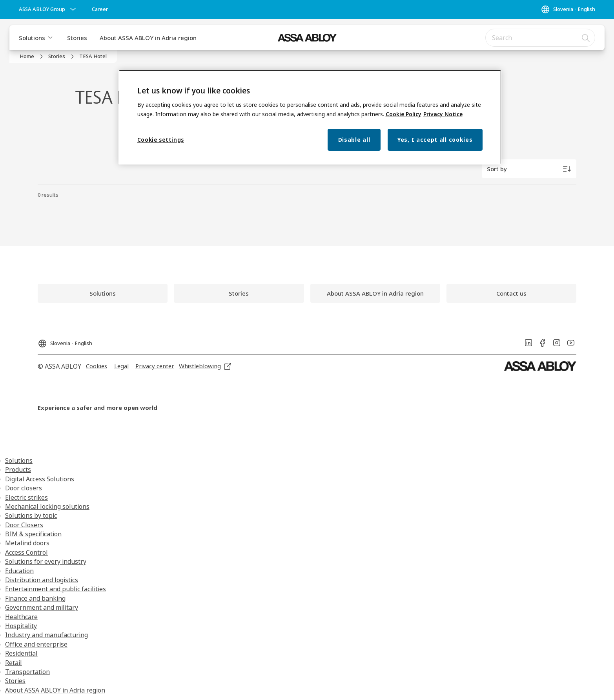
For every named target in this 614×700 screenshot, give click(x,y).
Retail (14, 663)
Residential (21, 653)
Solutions (32, 38)
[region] (310, 117)
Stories (77, 38)
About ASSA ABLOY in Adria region (148, 38)
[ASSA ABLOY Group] (48, 9)
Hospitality (21, 626)
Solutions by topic (31, 515)
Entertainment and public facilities (56, 589)
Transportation (27, 672)
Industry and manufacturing (46, 635)
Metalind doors (27, 543)
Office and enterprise (36, 644)
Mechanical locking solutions (47, 506)
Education (19, 571)
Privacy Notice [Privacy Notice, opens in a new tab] (443, 114)
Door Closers (24, 525)
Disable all (354, 140)
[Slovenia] (568, 9)
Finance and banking (35, 598)
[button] (50, 38)
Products (18, 470)
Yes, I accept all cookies (435, 140)
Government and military (42, 607)
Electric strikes (26, 497)
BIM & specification (33, 534)
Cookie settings (161, 140)
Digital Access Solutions (40, 479)
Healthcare (21, 617)
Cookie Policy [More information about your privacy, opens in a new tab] (404, 114)
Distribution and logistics (42, 580)
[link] (100, 9)
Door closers (24, 488)
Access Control (26, 552)
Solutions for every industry (46, 561)
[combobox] (540, 38)
